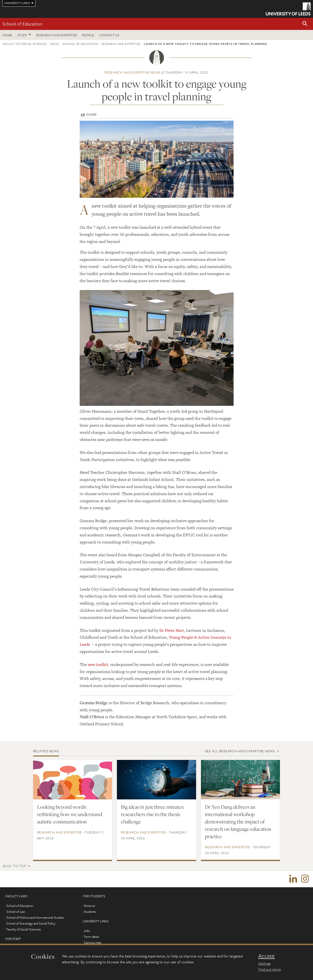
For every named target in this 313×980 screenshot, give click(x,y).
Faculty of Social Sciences (25, 44)
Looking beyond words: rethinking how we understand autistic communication (69, 814)
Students (90, 912)
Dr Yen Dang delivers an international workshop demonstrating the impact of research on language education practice (238, 821)
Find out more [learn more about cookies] (270, 969)
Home (7, 35)
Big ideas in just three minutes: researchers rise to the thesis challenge (153, 814)
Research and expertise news (133, 72)
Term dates (91, 937)
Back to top (14, 866)
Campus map (93, 943)
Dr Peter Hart (172, 630)
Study (22, 35)
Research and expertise (56, 35)
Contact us (109, 35)
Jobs (87, 931)
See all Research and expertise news (240, 751)
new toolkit (98, 664)
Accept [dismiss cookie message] (267, 956)
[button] (305, 24)
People (88, 35)
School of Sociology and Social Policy (31, 924)
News (55, 44)
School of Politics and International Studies (35, 918)
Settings (264, 963)
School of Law (16, 912)
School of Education (22, 24)
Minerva (89, 906)
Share (92, 114)
